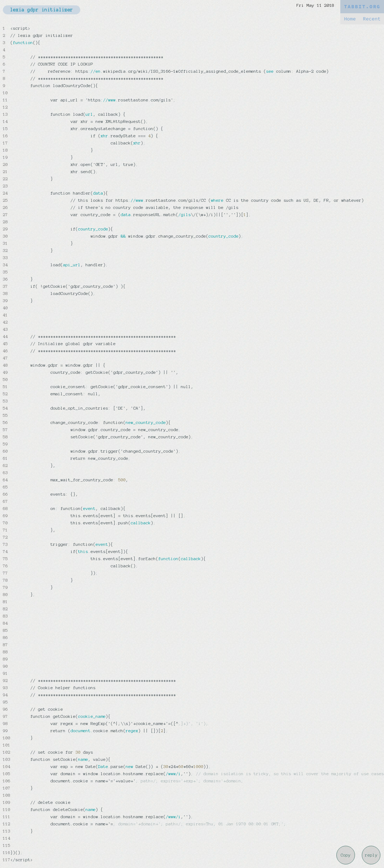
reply (371, 855)
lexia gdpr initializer (42, 10)
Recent (372, 19)
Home (350, 19)
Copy (346, 855)
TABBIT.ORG (362, 7)
